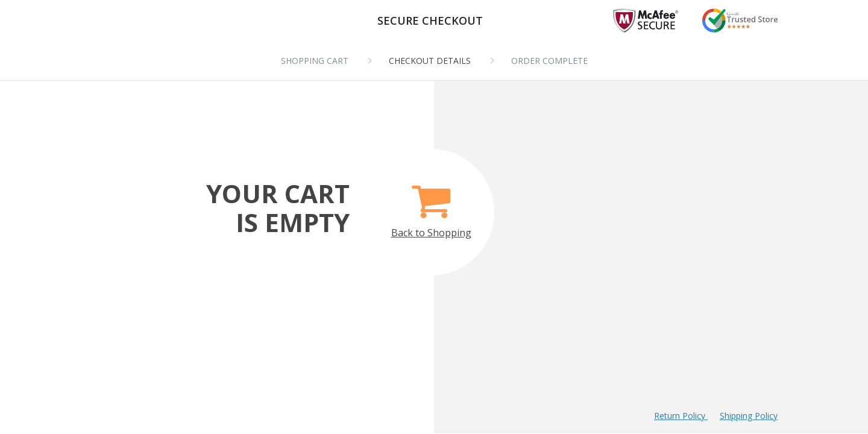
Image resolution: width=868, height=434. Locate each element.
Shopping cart (315, 61)
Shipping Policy (749, 416)
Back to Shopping (431, 205)
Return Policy (681, 416)
